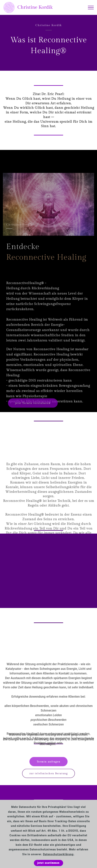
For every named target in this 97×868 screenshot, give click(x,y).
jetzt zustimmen (48, 863)
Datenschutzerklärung (58, 854)
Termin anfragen (49, 763)
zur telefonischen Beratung (49, 775)
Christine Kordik (35, 7)
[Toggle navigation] (91, 8)
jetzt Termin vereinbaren (33, 405)
